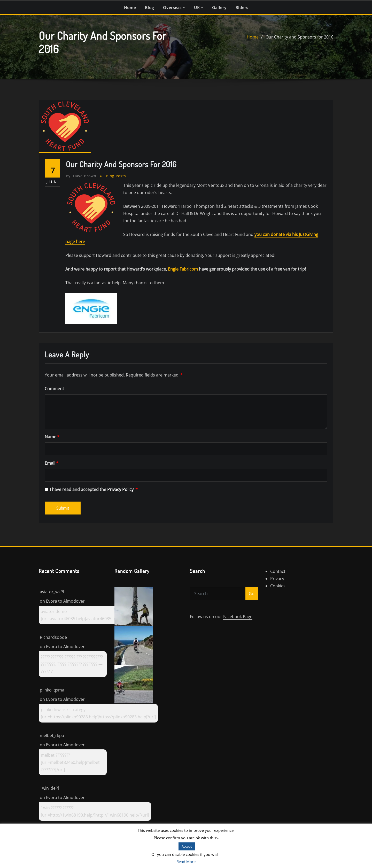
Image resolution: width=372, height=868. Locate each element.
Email (52, 463)
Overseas (174, 7)
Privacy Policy (121, 489)
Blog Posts (116, 176)
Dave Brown (81, 176)
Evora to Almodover (65, 601)
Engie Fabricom (183, 269)
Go (252, 594)
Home (130, 7)
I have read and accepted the (91, 489)
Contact (278, 571)
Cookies (278, 586)
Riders (242, 7)
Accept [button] (187, 846)
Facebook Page (238, 617)
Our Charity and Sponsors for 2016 (299, 37)
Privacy (277, 579)
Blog (149, 7)
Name (52, 437)
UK (199, 7)
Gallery (219, 7)
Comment (54, 389)
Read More (186, 862)
